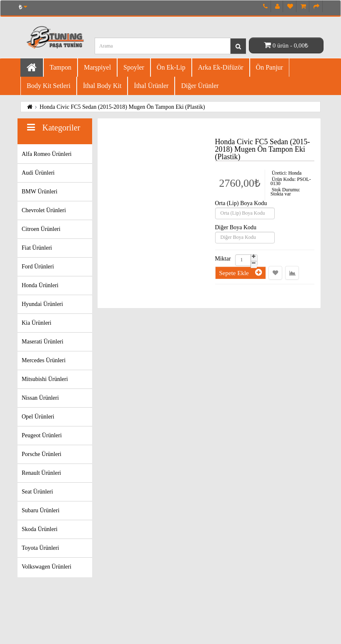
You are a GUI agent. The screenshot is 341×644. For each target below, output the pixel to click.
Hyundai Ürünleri (42, 304)
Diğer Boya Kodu (236, 228)
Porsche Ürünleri (41, 454)
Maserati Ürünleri (43, 342)
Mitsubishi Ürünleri (45, 379)
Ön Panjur (270, 67)
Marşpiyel (97, 67)
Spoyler (134, 67)
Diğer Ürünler (200, 86)
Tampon (60, 67)
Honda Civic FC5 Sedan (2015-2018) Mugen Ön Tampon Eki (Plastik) (122, 107)
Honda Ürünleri (40, 285)
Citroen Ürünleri (41, 229)
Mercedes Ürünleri (44, 360)
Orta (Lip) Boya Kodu (241, 203)
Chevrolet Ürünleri (44, 210)
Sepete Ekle (241, 272)
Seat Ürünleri (37, 492)
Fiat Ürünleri (37, 248)
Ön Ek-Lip (171, 67)
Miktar (223, 259)
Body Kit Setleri (49, 86)
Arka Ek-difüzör (221, 67)
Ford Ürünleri (38, 267)
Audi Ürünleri (38, 173)
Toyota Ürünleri (40, 548)
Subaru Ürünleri (41, 510)
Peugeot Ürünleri (42, 435)
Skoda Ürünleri (40, 529)
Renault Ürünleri (41, 473)
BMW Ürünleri (40, 192)
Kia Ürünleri (36, 323)
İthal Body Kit (102, 86)
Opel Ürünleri (38, 417)
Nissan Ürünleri (40, 398)
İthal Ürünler (151, 86)
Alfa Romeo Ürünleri (47, 154)
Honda (295, 173)
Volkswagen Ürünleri (46, 567)
